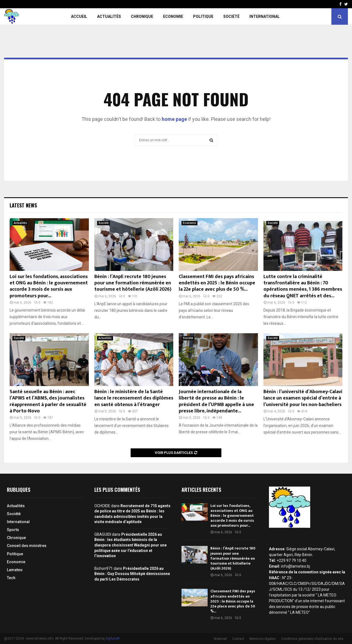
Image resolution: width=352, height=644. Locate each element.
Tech (11, 578)
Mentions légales (263, 639)
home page (174, 119)
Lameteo (15, 570)
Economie (173, 16)
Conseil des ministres (27, 546)
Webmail (220, 639)
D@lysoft (113, 639)
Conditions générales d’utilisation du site (312, 639)
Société (231, 16)
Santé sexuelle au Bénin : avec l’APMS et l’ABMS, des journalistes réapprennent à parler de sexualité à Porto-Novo (48, 401)
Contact (238, 639)
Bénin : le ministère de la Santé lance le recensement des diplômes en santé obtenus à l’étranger (134, 398)
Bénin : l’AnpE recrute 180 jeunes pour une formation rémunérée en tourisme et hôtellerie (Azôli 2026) (133, 283)
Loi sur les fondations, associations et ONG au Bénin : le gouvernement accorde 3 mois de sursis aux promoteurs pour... (49, 286)
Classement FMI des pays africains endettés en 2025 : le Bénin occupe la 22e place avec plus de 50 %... (217, 283)
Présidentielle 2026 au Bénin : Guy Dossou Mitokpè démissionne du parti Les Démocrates (132, 574)
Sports (13, 530)
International (265, 16)
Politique (203, 16)
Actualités (109, 16)
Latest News (23, 205)
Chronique (142, 16)
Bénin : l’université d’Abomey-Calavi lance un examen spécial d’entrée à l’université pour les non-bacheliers (303, 398)
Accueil (79, 16)
